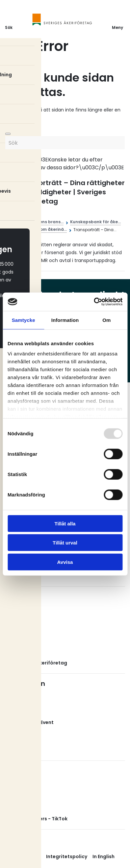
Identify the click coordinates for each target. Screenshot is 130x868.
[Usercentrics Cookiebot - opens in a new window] (94, 302)
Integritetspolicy (67, 856)
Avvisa (65, 562)
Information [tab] (65, 320)
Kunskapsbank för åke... (95, 222)
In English (104, 856)
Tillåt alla (65, 523)
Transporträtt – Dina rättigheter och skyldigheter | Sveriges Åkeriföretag (70, 192)
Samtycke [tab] (24, 320)
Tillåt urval (65, 543)
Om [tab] (106, 320)
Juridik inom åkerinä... (44, 229)
